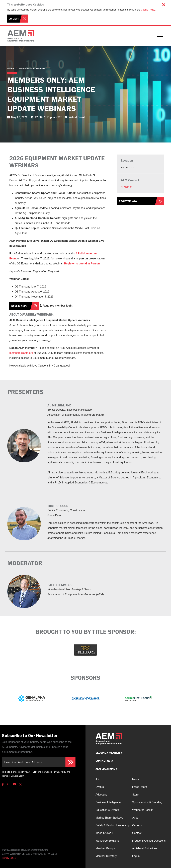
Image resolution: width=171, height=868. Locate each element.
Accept (14, 19)
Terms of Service (10, 776)
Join (98, 779)
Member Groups (105, 848)
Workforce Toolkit (142, 810)
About (136, 818)
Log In (136, 856)
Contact (137, 833)
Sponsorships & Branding (147, 802)
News (136, 779)
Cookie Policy (148, 10)
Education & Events (107, 810)
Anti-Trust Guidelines (145, 848)
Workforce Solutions (107, 841)
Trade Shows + (104, 833)
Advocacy (101, 795)
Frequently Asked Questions (149, 841)
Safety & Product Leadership (113, 825)
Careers (137, 825)
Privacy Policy (59, 772)
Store (135, 795)
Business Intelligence (108, 802)
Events (11, 69)
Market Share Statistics (109, 818)
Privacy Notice (9, 858)
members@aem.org (21, 353)
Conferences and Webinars (31, 69)
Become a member (108, 753)
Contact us (103, 761)
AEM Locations (105, 769)
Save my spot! (20, 306)
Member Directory (106, 856)
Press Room (140, 787)
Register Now (128, 201)
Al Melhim (127, 187)
